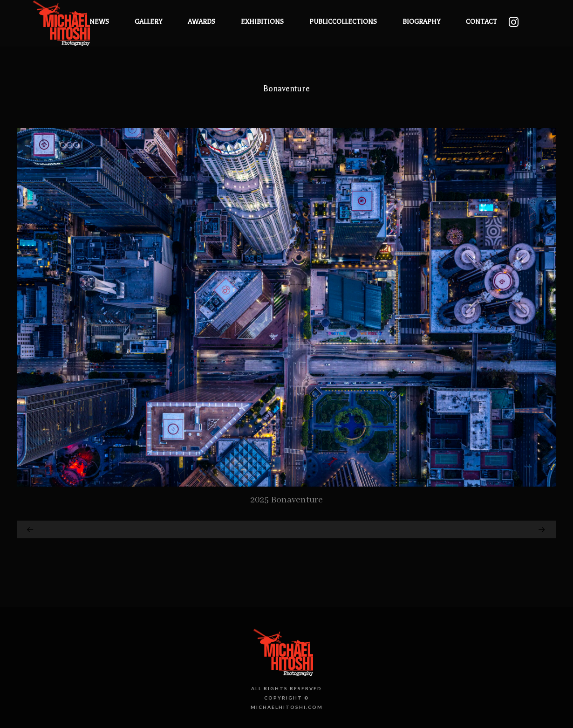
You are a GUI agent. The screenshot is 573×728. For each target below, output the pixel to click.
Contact (481, 22)
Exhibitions (262, 22)
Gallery (148, 22)
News (99, 22)
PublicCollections (343, 22)
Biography (421, 22)
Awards (201, 22)
